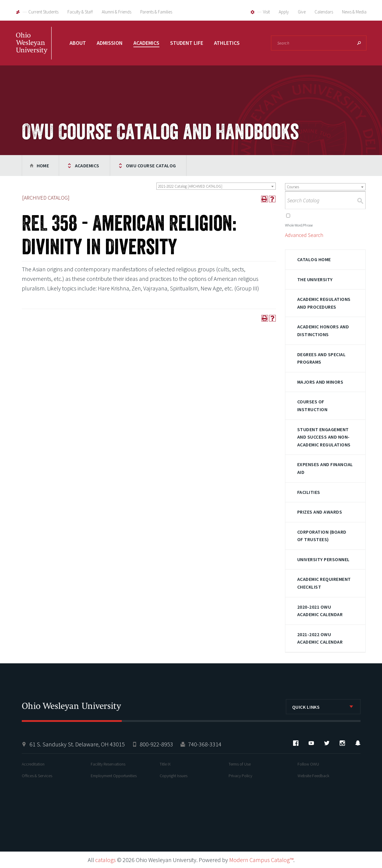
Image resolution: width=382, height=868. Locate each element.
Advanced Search (304, 235)
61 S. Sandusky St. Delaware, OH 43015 (77, 744)
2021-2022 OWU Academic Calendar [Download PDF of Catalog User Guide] (320, 638)
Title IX (165, 764)
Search (359, 43)
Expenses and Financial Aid (325, 468)
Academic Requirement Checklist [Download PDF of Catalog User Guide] (324, 583)
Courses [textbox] (293, 187)
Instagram (342, 743)
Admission (110, 43)
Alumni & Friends (117, 12)
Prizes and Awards (320, 512)
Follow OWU (308, 764)
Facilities (309, 492)
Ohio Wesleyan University (34, 49)
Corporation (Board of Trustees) (322, 536)
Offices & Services (37, 776)
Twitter (327, 743)
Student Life (187, 43)
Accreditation (33, 764)
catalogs (105, 860)
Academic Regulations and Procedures (324, 303)
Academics (146, 43)
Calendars (324, 12)
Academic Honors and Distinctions (323, 330)
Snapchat (358, 743)
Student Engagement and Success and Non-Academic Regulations (324, 437)
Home (43, 166)
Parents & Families (156, 12)
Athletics (227, 43)
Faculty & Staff (80, 12)
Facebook (296, 743)
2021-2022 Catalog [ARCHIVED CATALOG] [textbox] (190, 186)
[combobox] (216, 186)
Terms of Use (240, 764)
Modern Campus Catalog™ (261, 860)
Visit (266, 12)
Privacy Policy (240, 776)
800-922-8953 (156, 744)
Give (302, 12)
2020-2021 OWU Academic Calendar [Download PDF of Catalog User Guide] (320, 611)
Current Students (43, 12)
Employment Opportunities (114, 776)
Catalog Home (314, 259)
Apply (284, 12)
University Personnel (324, 559)
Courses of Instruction (312, 405)
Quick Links (306, 707)
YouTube (311, 743)
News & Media (354, 12)
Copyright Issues (174, 776)
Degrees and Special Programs (321, 358)
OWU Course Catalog (151, 166)
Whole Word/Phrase (299, 225)
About (78, 43)
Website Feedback (313, 776)
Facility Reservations (108, 764)
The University (315, 279)
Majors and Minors (320, 382)
